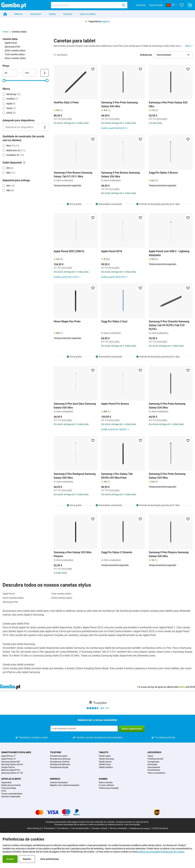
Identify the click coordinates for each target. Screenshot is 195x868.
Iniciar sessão (156, 5)
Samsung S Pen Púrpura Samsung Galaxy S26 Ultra (169, 554)
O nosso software (106, 785)
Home (6, 32)
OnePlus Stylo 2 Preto (66, 103)
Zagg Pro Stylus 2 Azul (114, 321)
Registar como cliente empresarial (65, 785)
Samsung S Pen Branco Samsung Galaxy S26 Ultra (120, 175)
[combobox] (89, 5)
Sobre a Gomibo (106, 783)
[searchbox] (86, 5)
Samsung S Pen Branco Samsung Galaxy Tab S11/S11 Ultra (73, 175)
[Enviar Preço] (45, 73)
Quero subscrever (132, 729)
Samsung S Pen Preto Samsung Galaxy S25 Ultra (167, 476)
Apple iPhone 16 (8, 759)
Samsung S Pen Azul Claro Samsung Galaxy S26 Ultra (75, 406)
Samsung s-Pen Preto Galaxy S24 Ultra (168, 104)
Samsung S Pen (12, 47)
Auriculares (152, 765)
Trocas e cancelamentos (12, 794)
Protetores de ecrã (155, 759)
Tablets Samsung (106, 759)
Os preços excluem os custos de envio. (132, 822)
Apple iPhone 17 (8, 756)
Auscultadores (154, 767)
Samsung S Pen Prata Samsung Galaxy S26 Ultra (167, 406)
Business (141, 5)
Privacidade (49, 828)
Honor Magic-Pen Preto (67, 321)
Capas (150, 756)
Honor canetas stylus (15, 58)
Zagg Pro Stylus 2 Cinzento (117, 552)
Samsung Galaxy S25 (11, 762)
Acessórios (35, 14)
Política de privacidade (109, 788)
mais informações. (132, 825)
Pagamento (6, 783)
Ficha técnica (62, 828)
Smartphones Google (59, 767)
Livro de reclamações (80, 828)
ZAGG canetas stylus (15, 50)
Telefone (18, 14)
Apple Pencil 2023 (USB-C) (69, 251)
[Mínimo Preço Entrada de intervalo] (10, 73)
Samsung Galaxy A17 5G (12, 773)
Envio (4, 791)
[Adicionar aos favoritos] (93, 69)
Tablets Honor (105, 765)
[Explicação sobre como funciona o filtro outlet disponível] (24, 163)
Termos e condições (118, 828)
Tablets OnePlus (106, 767)
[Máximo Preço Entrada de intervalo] (30, 73)
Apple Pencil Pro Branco (115, 404)
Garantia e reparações (11, 797)
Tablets (52, 14)
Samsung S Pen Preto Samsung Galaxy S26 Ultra (119, 104)
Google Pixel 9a (8, 767)
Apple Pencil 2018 (112, 251)
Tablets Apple (105, 756)
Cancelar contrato (99, 828)
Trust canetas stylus (15, 54)
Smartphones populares (16, 752)
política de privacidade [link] (149, 852)
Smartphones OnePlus (60, 762)
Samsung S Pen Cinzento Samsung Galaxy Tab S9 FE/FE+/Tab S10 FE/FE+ (169, 325)
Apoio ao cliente (88, 14)
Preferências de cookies (139, 829)
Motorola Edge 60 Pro (11, 770)
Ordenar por (146, 55)
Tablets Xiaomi (105, 762)
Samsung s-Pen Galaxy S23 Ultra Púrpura (73, 554)
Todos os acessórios (156, 773)
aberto (182, 687)
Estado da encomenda (11, 785)
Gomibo (103, 779)
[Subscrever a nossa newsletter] (84, 728)
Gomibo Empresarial (59, 783)
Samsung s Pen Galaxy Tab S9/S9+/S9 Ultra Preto (117, 476)
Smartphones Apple (59, 756)
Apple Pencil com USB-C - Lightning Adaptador (169, 253)
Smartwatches (154, 770)
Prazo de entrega (9, 788)
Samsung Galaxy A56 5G (12, 765)
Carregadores (153, 762)
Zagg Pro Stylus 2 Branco (163, 173)
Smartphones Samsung (60, 759)
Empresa (68, 14)
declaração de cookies (173, 852)
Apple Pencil (11, 43)
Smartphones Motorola (60, 765)
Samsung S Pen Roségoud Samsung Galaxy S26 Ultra (75, 476)
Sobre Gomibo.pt (34, 828)
